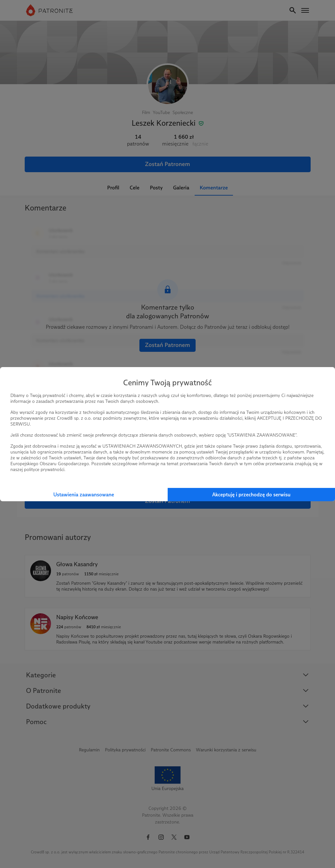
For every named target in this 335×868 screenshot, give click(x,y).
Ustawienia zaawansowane (84, 495)
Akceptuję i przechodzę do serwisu (251, 495)
